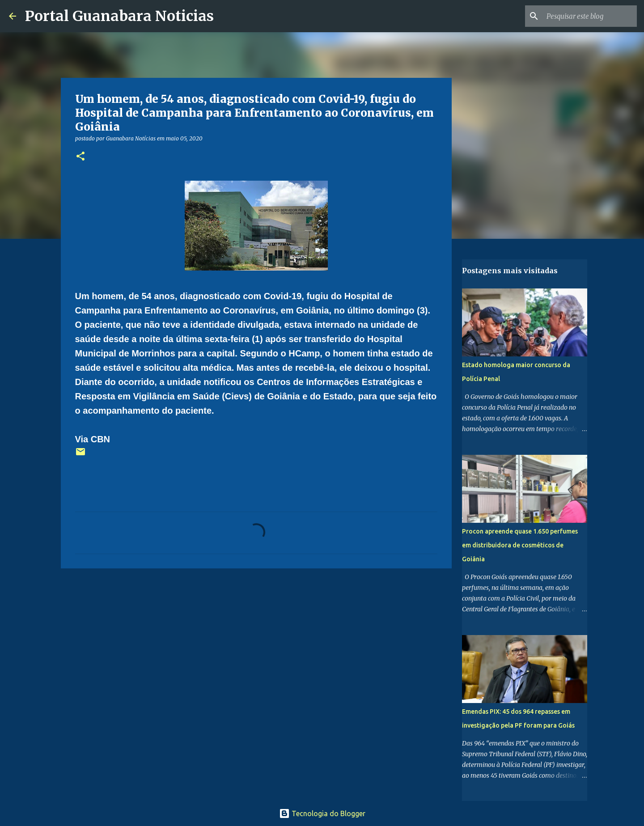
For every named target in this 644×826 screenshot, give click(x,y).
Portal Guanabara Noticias (119, 16)
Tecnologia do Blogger (322, 813)
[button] (80, 157)
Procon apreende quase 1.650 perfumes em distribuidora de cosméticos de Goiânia (520, 545)
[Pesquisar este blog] (590, 16)
